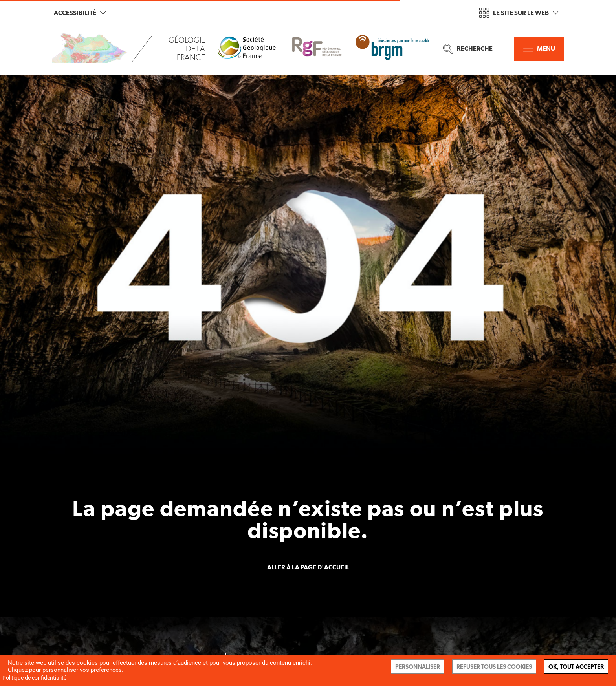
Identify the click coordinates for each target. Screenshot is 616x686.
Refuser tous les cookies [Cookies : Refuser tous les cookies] (494, 667)
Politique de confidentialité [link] (34, 678)
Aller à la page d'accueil (308, 567)
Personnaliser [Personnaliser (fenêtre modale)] (418, 667)
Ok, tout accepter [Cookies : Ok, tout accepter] (576, 667)
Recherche (468, 49)
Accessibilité (80, 13)
